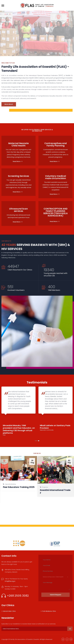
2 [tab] (39, 441)
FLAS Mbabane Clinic (49, 611)
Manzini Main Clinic (9, 611)
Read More (18, 161)
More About (9, 104)
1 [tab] (36, 441)
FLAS (4, 435)
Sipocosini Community (47, 430)
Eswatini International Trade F (55, 492)
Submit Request (56, 595)
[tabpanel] (18, 411)
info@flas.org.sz (10, 581)
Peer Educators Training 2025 (19, 487)
